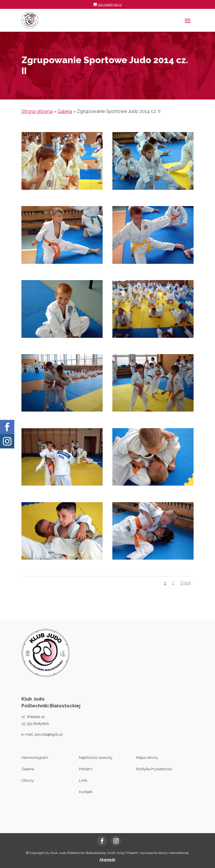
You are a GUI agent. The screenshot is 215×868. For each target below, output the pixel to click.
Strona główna (37, 111)
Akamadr (107, 860)
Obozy (28, 780)
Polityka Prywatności (154, 769)
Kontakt (86, 792)
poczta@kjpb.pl (49, 734)
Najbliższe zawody (96, 757)
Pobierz (86, 769)
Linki (83, 780)
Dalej (185, 583)
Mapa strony (147, 757)
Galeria (65, 111)
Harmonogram (35, 757)
